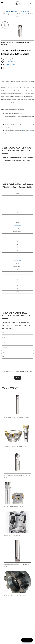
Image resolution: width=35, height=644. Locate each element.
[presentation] (17, 365)
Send (18, 378)
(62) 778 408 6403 (10, 62)
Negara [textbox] (4, 352)
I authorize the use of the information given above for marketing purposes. (18, 372)
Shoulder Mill (25, 11)
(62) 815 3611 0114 (10, 65)
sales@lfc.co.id (9, 68)
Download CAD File (18, 225)
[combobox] (17, 352)
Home (8, 11)
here (23, 130)
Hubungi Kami (27, 640)
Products (15, 11)
